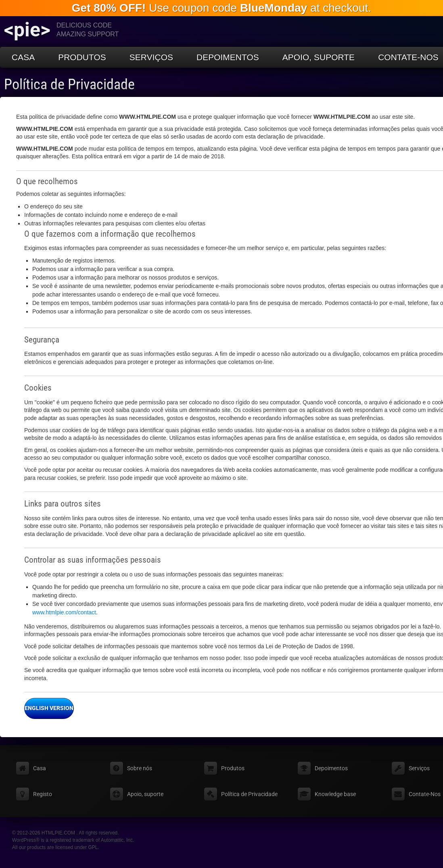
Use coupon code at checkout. (221, 8)
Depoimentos (228, 57)
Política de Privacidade (69, 84)
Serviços (151, 57)
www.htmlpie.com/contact (64, 612)
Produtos (82, 57)
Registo (43, 794)
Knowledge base (335, 794)
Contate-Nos (425, 794)
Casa (23, 57)
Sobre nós (140, 768)
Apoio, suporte (319, 57)
